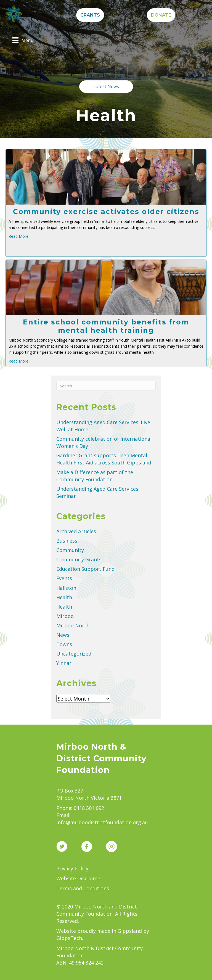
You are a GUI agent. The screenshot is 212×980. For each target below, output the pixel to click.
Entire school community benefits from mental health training (106, 326)
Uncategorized (74, 654)
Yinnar (64, 663)
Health (64, 597)
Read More (18, 236)
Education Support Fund (85, 569)
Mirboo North (73, 625)
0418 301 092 (89, 808)
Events (64, 578)
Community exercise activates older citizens (106, 212)
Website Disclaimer (79, 878)
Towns (64, 644)
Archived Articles (76, 531)
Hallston (66, 588)
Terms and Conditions (83, 888)
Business (67, 541)
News (63, 635)
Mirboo (65, 616)
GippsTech (69, 938)
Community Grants (79, 559)
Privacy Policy (72, 868)
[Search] (106, 386)
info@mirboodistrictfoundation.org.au (102, 822)
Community (70, 550)
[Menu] (23, 40)
